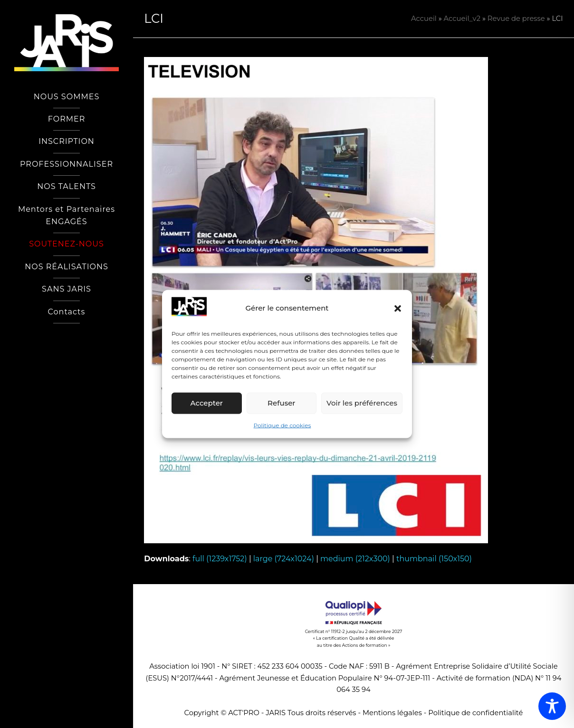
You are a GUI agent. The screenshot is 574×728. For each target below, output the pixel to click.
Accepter (207, 403)
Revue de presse (516, 19)
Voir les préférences (362, 403)
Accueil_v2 (462, 19)
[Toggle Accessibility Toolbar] (552, 706)
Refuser (281, 403)
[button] (398, 308)
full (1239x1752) (220, 559)
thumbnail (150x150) (434, 559)
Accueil (424, 19)
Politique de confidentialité (475, 713)
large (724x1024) (284, 559)
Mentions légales (392, 713)
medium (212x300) (355, 559)
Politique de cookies (282, 425)
